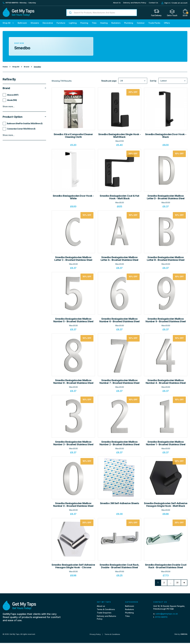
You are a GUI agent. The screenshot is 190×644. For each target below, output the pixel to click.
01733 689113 (161, 618)
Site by (181, 635)
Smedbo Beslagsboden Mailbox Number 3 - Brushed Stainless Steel (73, 443)
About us (101, 607)
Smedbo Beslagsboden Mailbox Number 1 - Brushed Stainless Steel (166, 443)
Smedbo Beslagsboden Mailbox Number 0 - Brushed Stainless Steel (73, 505)
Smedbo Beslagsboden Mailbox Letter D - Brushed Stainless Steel (166, 197)
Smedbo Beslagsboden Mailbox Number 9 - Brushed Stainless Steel (166, 320)
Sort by (153, 81)
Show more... (9, 106)
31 (176, 583)
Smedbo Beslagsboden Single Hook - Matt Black (120, 136)
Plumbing (129, 23)
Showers (35, 23)
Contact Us (153, 3)
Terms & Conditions (106, 610)
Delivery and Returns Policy (135, 3)
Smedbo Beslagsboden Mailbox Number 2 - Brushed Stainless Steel (119, 443)
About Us (117, 3)
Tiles (94, 23)
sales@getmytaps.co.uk (167, 615)
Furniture (61, 23)
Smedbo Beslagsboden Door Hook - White (73, 197)
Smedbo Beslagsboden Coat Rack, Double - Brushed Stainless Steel (119, 566)
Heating (104, 23)
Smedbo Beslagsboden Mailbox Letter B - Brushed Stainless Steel (166, 259)
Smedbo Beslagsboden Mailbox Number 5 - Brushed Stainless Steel (73, 320)
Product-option (24, 117)
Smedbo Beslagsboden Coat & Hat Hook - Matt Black (119, 197)
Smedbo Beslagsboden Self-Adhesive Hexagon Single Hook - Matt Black (166, 505)
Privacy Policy (95, 635)
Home (5, 67)
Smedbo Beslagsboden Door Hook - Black (166, 136)
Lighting (73, 23)
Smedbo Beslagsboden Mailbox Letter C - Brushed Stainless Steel (73, 259)
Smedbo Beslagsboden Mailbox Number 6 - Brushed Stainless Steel (119, 320)
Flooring (84, 23)
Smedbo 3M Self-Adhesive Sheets (120, 503)
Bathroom (22, 23)
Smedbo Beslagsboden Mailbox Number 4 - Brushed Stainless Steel (166, 382)
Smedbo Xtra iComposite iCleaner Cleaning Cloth (73, 136)
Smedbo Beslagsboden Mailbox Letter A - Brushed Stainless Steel (119, 259)
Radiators (116, 23)
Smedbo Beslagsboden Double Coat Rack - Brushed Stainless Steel (166, 566)
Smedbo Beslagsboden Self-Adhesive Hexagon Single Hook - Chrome (73, 566)
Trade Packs (154, 23)
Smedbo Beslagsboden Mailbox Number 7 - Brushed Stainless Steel (119, 382)
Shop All (7, 23)
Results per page (109, 81)
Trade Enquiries (104, 614)
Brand (24, 88)
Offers (167, 23)
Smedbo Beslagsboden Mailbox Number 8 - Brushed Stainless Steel (73, 382)
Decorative (48, 23)
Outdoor (141, 23)
